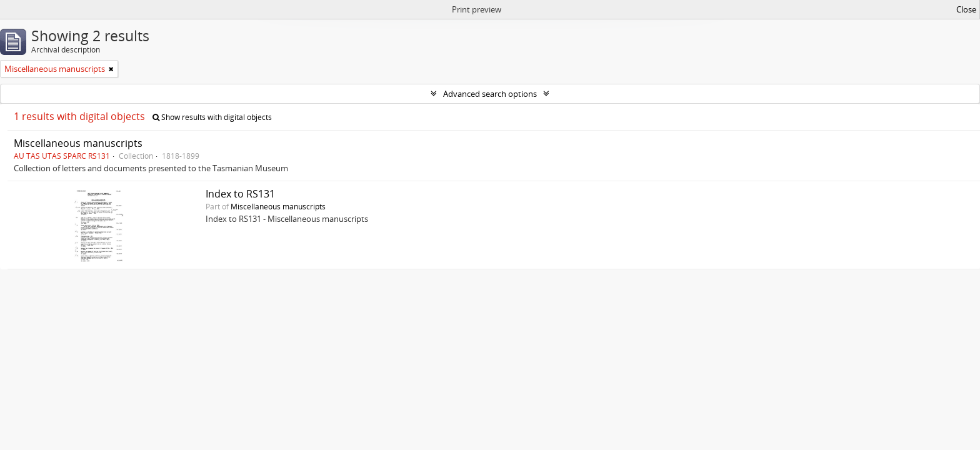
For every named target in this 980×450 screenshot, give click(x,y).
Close (966, 9)
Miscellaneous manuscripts (78, 143)
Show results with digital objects (212, 117)
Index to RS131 (240, 194)
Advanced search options (490, 94)
